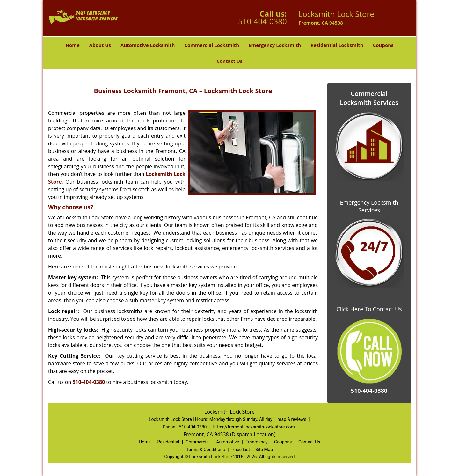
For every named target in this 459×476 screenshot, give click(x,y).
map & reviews (292, 419)
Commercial (198, 442)
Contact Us (229, 61)
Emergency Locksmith (275, 45)
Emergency (256, 442)
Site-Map (264, 450)
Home (72, 45)
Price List (241, 450)
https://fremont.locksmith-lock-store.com (254, 427)
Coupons (383, 45)
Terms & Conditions (206, 450)
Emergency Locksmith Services (369, 206)
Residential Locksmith (337, 45)
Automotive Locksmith (148, 45)
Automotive (228, 442)
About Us (100, 45)
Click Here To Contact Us (369, 309)
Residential (168, 442)
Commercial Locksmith (212, 45)
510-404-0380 (262, 21)
